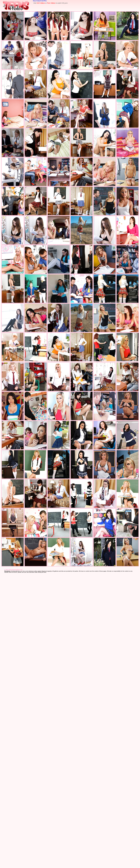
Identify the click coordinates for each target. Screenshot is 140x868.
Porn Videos (51, 3)
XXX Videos (41, 3)
